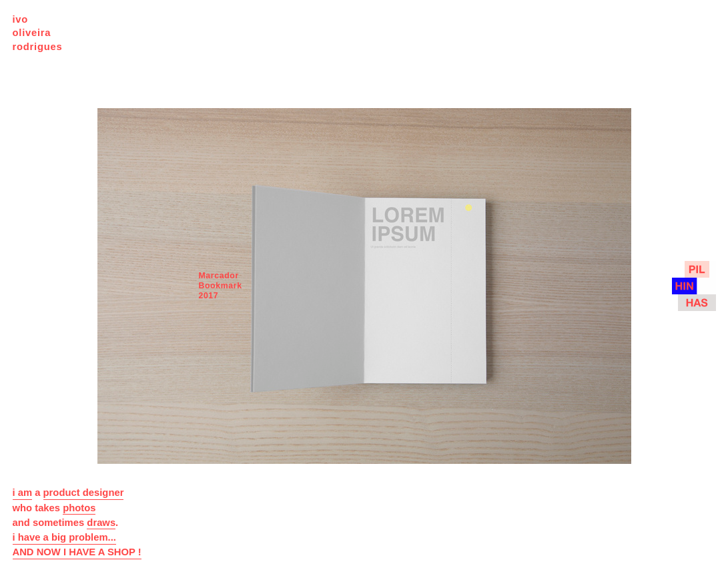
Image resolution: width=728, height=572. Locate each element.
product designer (84, 493)
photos (79, 508)
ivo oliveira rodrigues (38, 33)
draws (101, 523)
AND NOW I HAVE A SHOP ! (77, 552)
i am (23, 493)
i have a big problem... (64, 537)
